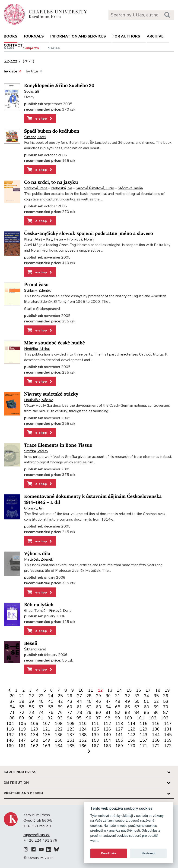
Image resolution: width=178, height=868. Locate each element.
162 (34, 746)
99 (118, 718)
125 (95, 729)
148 (34, 740)
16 (139, 690)
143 (144, 735)
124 (83, 729)
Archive (155, 36)
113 (119, 724)
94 (70, 718)
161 (22, 746)
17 (148, 690)
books (11, 36)
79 (89, 712)
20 (12, 696)
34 (146, 696)
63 (99, 707)
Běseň (31, 643)
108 (59, 724)
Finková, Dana (60, 611)
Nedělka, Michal (37, 349)
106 (34, 724)
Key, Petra (55, 239)
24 (51, 696)
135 (46, 735)
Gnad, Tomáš (35, 611)
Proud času (36, 285)
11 (91, 690)
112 (107, 724)
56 (32, 707)
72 (22, 712)
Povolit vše (109, 853)
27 (79, 696)
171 (144, 746)
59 (60, 707)
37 (12, 701)
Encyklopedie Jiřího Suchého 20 (59, 86)
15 (129, 690)
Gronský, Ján (34, 508)
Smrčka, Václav (36, 451)
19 (167, 690)
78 (79, 712)
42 (60, 701)
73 (32, 712)
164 (59, 746)
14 (119, 690)
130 (156, 729)
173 (168, 746)
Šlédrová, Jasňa (130, 188)
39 (32, 701)
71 (12, 712)
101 (141, 718)
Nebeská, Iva (62, 188)
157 (144, 740)
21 (22, 696)
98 (108, 718)
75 (51, 712)
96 (89, 718)
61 (79, 707)
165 (71, 746)
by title (34, 71)
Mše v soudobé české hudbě (54, 343)
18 (158, 690)
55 (22, 707)
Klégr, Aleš (33, 239)
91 (41, 718)
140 (107, 735)
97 (98, 718)
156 (132, 740)
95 (79, 718)
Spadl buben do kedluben (52, 131)
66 (127, 707)
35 (156, 696)
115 (144, 724)
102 (153, 718)
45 (89, 701)
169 (119, 746)
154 (107, 740)
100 (128, 718)
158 (156, 740)
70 (166, 707)
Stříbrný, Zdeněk (37, 290)
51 (146, 701)
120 (34, 729)
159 (168, 740)
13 (110, 690)
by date (13, 71)
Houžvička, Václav (38, 400)
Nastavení (148, 853)
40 (41, 701)
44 (79, 701)
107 (46, 724)
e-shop (40, 119)
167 (95, 746)
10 (81, 690)
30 (108, 696)
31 (118, 696)
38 (22, 701)
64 (108, 707)
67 (137, 707)
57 (41, 707)
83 (127, 712)
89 (22, 718)
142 (132, 735)
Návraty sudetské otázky (51, 394)
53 (166, 701)
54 (12, 707)
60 (70, 707)
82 (118, 712)
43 (70, 701)
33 (137, 696)
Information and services (78, 36)
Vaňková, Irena (36, 188)
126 (107, 729)
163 (46, 746)
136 (59, 735)
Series (54, 48)
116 (156, 724)
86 (156, 712)
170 (132, 746)
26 (70, 696)
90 (31, 718)
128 (132, 729)
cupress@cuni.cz (37, 835)
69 (156, 707)
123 (71, 729)
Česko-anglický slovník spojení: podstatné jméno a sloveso (89, 233)
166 (83, 746)
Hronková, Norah (80, 239)
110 (83, 724)
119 (22, 729)
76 (60, 712)
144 (156, 735)
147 (22, 740)
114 (132, 724)
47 (108, 701)
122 (59, 729)
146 (10, 740)
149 (46, 740)
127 (119, 729)
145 (168, 735)
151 (71, 740)
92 (50, 718)
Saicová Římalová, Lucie (95, 188)
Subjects (31, 48)
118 (10, 729)
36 (166, 696)
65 (118, 707)
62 (89, 707)
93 (60, 718)
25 (60, 696)
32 (127, 696)
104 (10, 724)
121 (46, 729)
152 (83, 740)
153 (95, 740)
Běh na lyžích (39, 605)
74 (41, 712)
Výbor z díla (37, 554)
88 (12, 718)
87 (166, 712)
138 (83, 735)
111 (95, 724)
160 (10, 746)
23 (41, 696)
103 (165, 718)
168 (107, 746)
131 (168, 729)
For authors (126, 36)
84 (137, 712)
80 (99, 712)
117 (168, 724)
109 (71, 724)
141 (119, 735)
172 (156, 746)
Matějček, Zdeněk (39, 559)
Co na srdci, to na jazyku (51, 182)
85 (146, 712)
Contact (13, 45)
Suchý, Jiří (32, 91)
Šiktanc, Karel (35, 137)
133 (22, 735)
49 (127, 701)
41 (51, 701)
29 (99, 696)
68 (146, 707)
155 (119, 740)
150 (59, 740)
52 (156, 701)
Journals (34, 36)
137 (71, 735)
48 (118, 701)
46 (99, 701)
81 (108, 712)
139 (95, 735)
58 (51, 707)
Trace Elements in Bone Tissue (58, 445)
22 (32, 696)
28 (89, 696)
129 (144, 729)
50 (137, 701)
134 (34, 735)
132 (10, 735)
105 (22, 724)
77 (70, 712)
